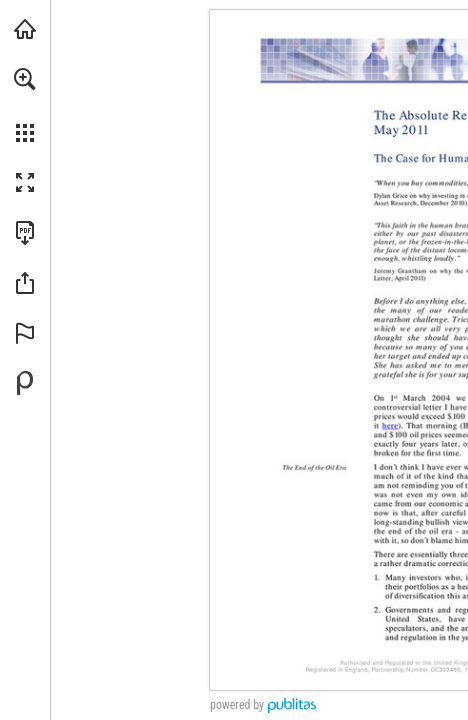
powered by (237, 705)
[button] (25, 79)
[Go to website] (390, 425)
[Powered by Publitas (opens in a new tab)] (25, 383)
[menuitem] (25, 105)
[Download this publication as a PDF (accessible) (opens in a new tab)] (25, 233)
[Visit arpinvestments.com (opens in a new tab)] (25, 29)
